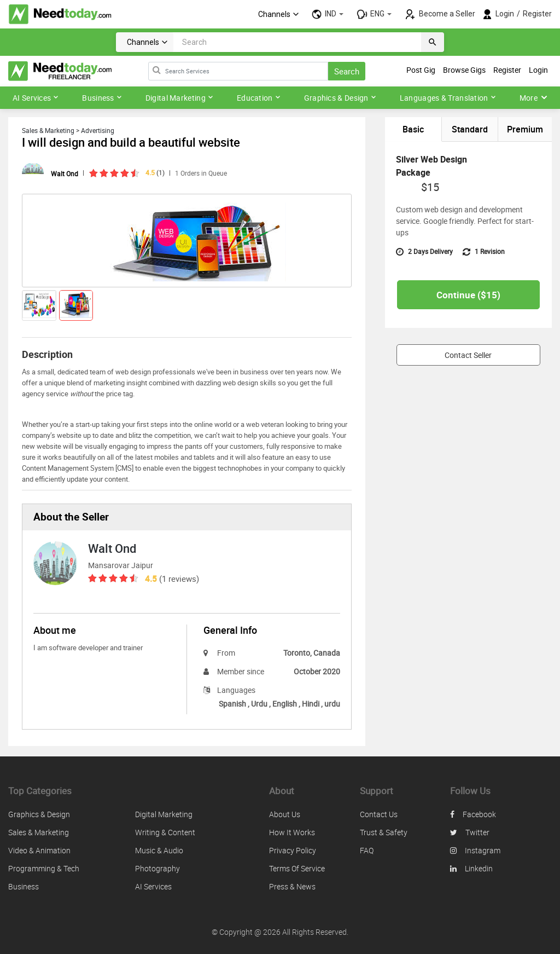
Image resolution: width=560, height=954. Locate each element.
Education (259, 98)
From (219, 653)
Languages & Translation (448, 98)
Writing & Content (165, 832)
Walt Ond (65, 174)
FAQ (367, 850)
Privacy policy (293, 850)
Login (505, 14)
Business (102, 98)
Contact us (379, 814)
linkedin (471, 868)
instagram (475, 850)
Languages (229, 690)
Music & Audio (159, 850)
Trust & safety (384, 832)
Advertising (98, 130)
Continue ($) (468, 296)
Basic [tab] (413, 130)
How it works (292, 832)
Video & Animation (39, 850)
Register (537, 14)
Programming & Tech (44, 868)
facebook (473, 814)
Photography (157, 868)
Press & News (292, 886)
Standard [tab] (469, 130)
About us (285, 814)
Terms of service (297, 868)
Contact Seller (468, 357)
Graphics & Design (340, 98)
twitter (470, 832)
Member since (234, 671)
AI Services (36, 98)
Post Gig (421, 70)
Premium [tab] (525, 130)
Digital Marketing (179, 98)
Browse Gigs (464, 70)
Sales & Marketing (48, 130)
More (533, 98)
